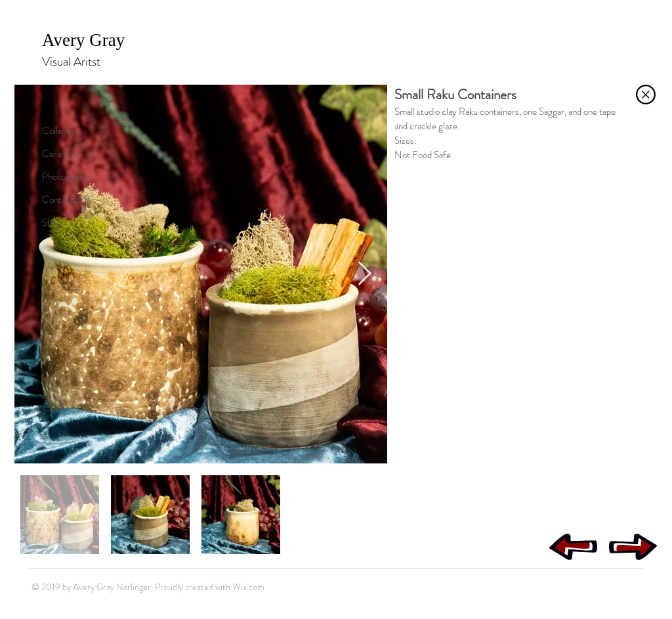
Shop (52, 223)
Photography (66, 177)
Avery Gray (86, 40)
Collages (58, 131)
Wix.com (248, 587)
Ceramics (60, 154)
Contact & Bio (69, 200)
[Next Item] (365, 274)
